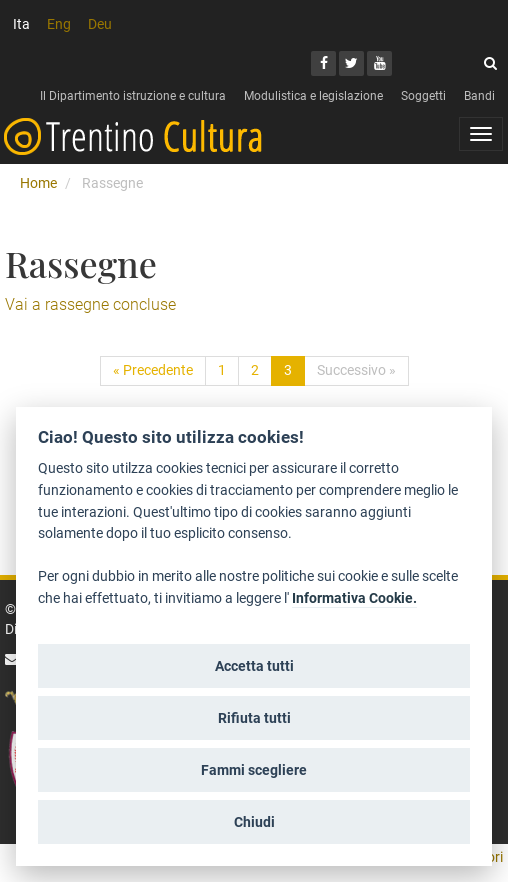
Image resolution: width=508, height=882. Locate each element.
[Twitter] (351, 63)
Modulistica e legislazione (313, 96)
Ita (21, 24)
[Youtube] (379, 63)
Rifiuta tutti (254, 718)
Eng (59, 24)
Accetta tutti (254, 666)
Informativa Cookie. (354, 598)
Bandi (479, 96)
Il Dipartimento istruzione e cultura (133, 96)
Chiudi (254, 822)
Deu (100, 24)
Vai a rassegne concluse (90, 304)
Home (38, 183)
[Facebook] (323, 63)
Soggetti (423, 96)
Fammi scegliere (254, 770)
